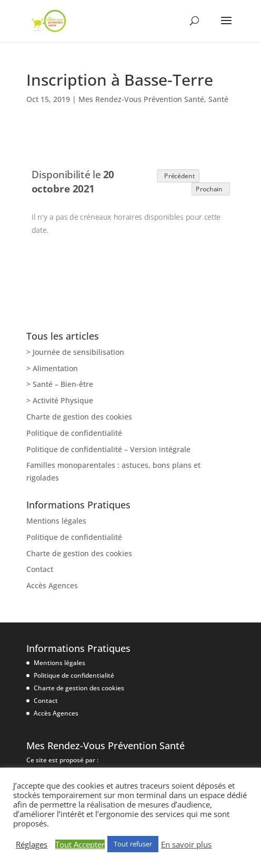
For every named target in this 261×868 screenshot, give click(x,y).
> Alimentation (52, 368)
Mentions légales (56, 521)
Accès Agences (52, 585)
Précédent (178, 175)
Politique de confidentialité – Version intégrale (108, 449)
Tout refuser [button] (133, 844)
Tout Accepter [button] (80, 844)
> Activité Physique (60, 400)
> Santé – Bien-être (60, 384)
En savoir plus (186, 844)
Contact (40, 569)
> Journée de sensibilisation (75, 352)
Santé (218, 99)
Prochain (210, 188)
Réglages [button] (32, 844)
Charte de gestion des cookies (79, 417)
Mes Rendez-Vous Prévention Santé (141, 99)
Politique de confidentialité (74, 433)
